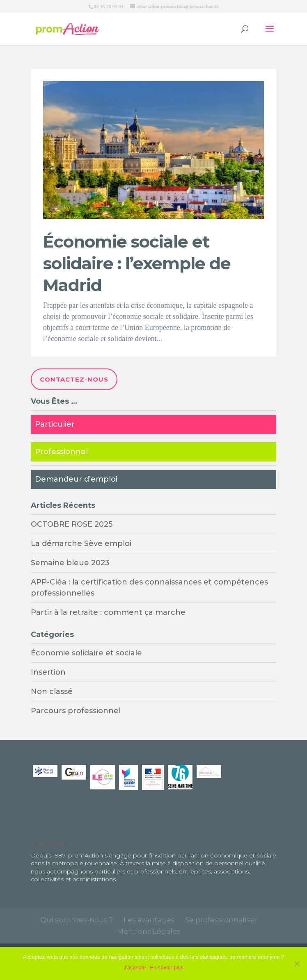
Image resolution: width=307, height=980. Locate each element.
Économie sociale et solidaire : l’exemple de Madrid (137, 263)
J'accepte (135, 967)
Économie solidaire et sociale (86, 653)
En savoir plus (167, 967)
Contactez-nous (74, 379)
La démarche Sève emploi (81, 543)
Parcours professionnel (76, 711)
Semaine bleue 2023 (70, 563)
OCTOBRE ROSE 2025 (72, 524)
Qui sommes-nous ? (77, 920)
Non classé (52, 691)
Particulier (55, 424)
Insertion (48, 672)
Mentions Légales (149, 931)
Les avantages (149, 920)
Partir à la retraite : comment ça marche (108, 612)
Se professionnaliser (221, 920)
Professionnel (61, 452)
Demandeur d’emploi (76, 479)
